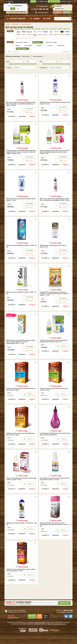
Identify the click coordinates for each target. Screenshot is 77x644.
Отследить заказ (43, 1)
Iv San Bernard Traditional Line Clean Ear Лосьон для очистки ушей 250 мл (55, 440)
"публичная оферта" (40, 628)
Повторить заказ (59, 12)
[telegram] (70, 622)
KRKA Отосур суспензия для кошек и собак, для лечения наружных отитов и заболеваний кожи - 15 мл (21, 348)
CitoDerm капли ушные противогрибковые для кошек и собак (21, 440)
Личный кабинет (68, 12)
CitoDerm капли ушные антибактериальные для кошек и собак (21, 395)
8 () (40, 9)
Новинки (33, 1)
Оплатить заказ (55, 1)
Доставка (63, 1)
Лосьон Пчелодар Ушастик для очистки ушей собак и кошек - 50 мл (21, 485)
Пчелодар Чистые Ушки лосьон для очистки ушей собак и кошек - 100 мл (55, 485)
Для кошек (26, 56)
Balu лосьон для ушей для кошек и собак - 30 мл (21, 299)
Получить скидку (23, 106)
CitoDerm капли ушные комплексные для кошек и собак (54, 395)
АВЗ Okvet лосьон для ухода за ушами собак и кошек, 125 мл (55, 109)
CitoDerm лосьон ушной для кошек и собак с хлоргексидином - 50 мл (21, 576)
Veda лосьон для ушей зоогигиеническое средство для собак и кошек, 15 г (54, 347)
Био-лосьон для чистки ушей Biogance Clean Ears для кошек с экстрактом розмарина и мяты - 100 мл (21, 110)
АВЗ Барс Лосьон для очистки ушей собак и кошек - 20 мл (21, 205)
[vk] (66, 622)
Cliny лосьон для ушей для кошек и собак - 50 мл (22, 252)
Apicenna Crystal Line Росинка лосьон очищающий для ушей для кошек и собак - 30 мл (55, 530)
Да (13, 9)
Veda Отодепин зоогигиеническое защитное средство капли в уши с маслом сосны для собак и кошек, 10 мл (21, 158)
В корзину (30, 114)
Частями (30, 118)
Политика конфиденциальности (57, 630)
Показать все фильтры (14, 52)
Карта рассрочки (13, 623)
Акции (37, 19)
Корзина (58, 6)
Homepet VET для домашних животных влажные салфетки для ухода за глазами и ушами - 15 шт (54, 299)
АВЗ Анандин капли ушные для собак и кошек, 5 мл (53, 252)
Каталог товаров (17, 19)
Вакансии (32, 621)
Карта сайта (46, 622)
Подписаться (64, 609)
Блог (49, 19)
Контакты (69, 1)
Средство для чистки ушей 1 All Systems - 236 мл (22, 529)
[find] (70, 19)
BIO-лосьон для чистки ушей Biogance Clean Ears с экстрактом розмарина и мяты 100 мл (55, 205)
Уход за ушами (37, 56)
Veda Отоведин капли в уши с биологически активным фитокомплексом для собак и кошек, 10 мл (55, 158)
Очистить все (65, 52)
